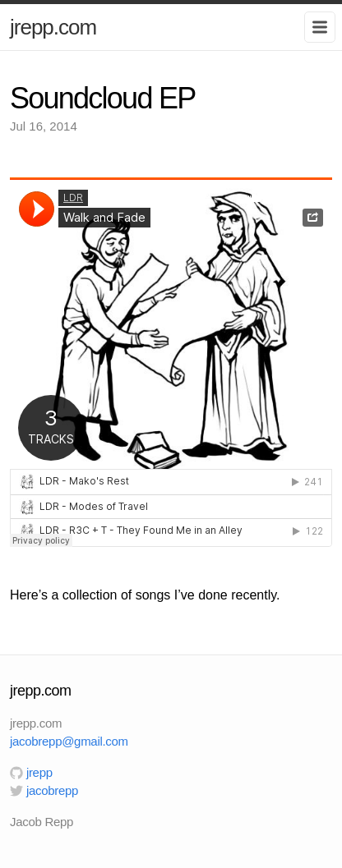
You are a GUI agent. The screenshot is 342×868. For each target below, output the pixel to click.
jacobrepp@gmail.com (69, 741)
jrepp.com (53, 27)
